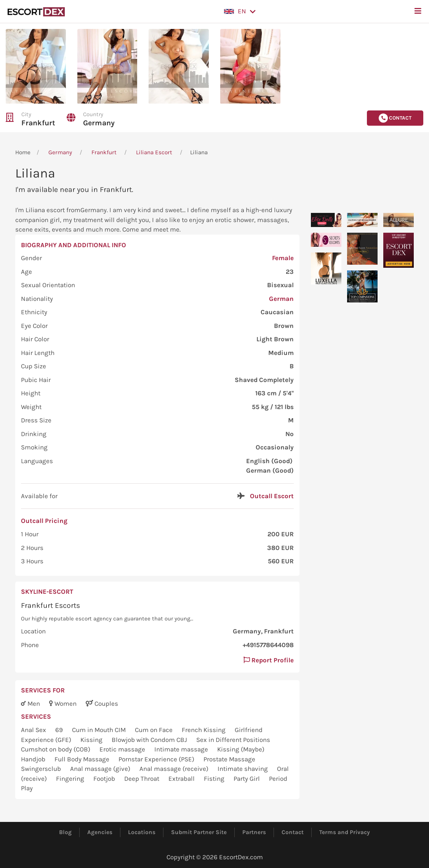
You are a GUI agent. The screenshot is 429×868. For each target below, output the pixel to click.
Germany (99, 123)
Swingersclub (42, 769)
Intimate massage (182, 749)
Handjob (34, 759)
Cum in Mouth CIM (100, 730)
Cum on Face (154, 730)
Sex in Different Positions (233, 740)
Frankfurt (38, 123)
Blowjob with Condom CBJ (150, 740)
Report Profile (269, 660)
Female (283, 258)
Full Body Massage (83, 759)
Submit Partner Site (199, 832)
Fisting (215, 778)
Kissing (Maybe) (241, 749)
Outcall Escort (272, 496)
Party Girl (247, 778)
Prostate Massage (229, 759)
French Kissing (204, 730)
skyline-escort (47, 591)
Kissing (92, 740)
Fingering (71, 778)
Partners (254, 832)
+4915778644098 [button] (268, 645)
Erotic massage (123, 749)
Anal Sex (34, 730)
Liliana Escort (154, 152)
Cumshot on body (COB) (56, 749)
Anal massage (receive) (175, 769)
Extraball (182, 778)
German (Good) (270, 470)
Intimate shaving (243, 769)
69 (60, 730)
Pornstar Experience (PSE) (157, 759)
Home (23, 152)
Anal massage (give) (101, 769)
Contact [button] (395, 118)
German (281, 299)
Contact (293, 832)
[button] (240, 11)
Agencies (100, 832)
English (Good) (269, 461)
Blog (65, 832)
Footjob (105, 778)
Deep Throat (142, 778)
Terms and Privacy (345, 832)
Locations (142, 832)
